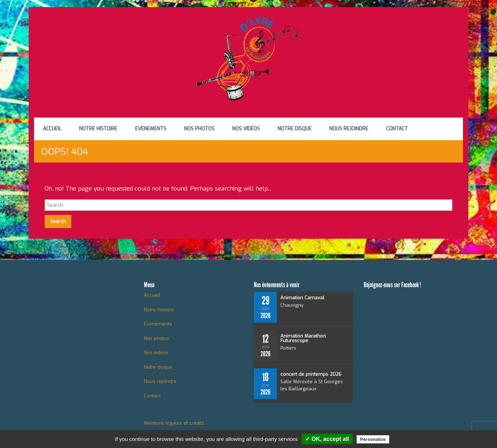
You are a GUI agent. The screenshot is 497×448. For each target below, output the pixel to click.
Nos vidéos (246, 129)
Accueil (52, 129)
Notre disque (295, 129)
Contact (397, 129)
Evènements (151, 129)
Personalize (373, 439)
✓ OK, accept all (327, 439)
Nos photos (199, 129)
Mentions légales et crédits (174, 423)
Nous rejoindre (349, 129)
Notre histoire (98, 129)
